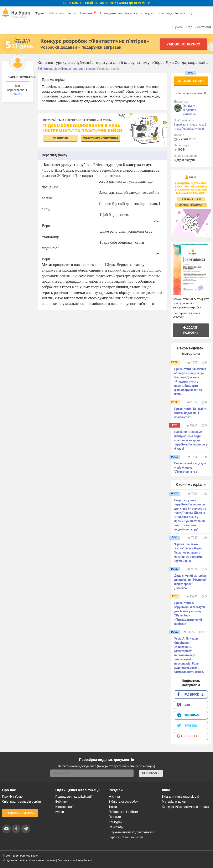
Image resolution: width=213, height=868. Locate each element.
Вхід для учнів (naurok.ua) (180, 797)
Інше (180, 13)
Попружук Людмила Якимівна (190, 110)
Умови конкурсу (183, 44)
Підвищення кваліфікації (118, 13)
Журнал (41, 13)
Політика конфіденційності (74, 860)
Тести (72, 13)
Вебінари (62, 802)
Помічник (87, 13)
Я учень (178, 27)
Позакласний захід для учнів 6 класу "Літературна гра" (190, 468)
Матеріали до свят (175, 802)
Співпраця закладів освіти (22, 802)
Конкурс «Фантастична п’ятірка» (185, 807)
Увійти (18, 94)
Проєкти (115, 817)
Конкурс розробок (95, 41)
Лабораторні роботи (123, 812)
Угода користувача (15, 860)
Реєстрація (203, 27)
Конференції (64, 807)
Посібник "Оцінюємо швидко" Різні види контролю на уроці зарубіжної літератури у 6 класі (191, 440)
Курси (60, 812)
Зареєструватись (19, 77)
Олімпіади (116, 827)
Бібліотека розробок (123, 802)
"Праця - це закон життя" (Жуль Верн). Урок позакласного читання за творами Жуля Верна (188, 552)
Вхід (189, 27)
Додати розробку (191, 330)
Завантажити (191, 81)
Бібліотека (57, 13)
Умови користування (42, 860)
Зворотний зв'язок (20, 813)
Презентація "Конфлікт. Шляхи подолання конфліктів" (191, 413)
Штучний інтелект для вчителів (131, 832)
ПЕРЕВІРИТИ (151, 773)
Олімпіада (165, 13)
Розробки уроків (193, 129)
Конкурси (148, 13)
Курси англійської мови (126, 837)
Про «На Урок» (13, 797)
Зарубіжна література (189, 125)
